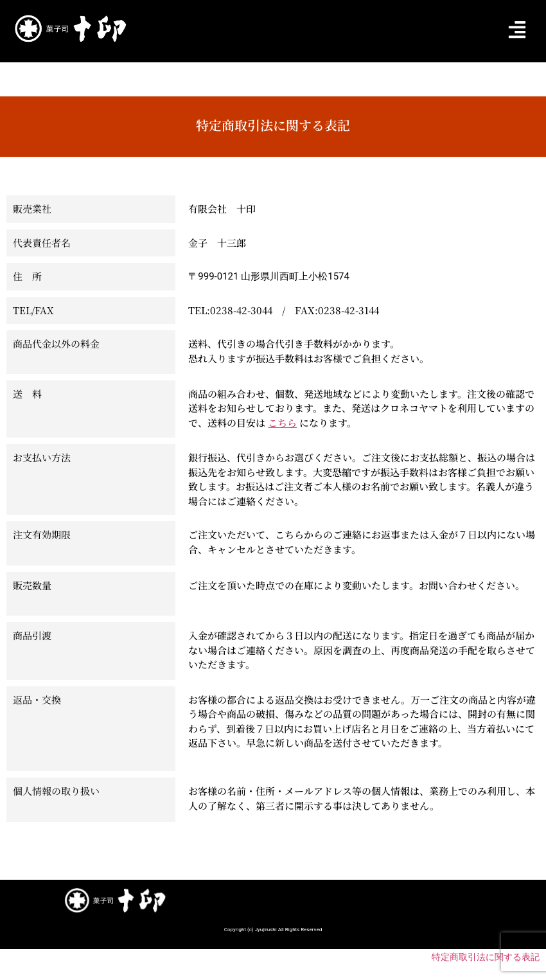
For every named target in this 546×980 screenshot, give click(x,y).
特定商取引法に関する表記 (486, 957)
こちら (282, 423)
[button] (517, 31)
